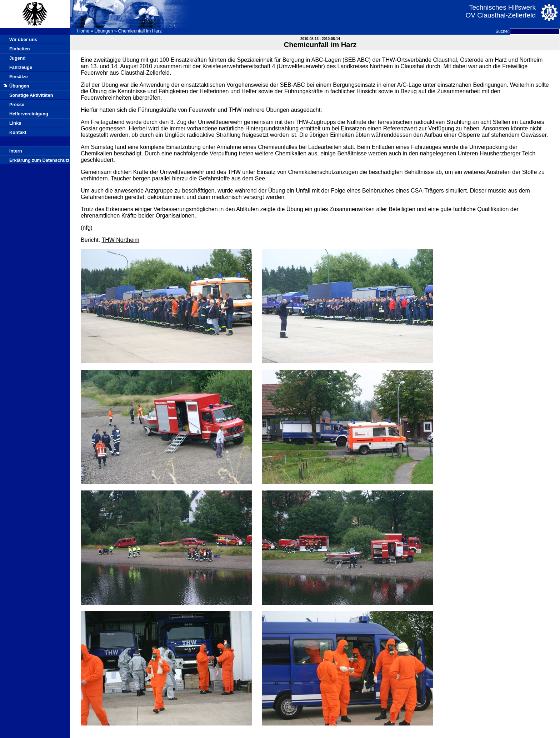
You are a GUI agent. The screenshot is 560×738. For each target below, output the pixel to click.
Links (15, 123)
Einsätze (19, 77)
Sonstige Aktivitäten (31, 95)
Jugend (17, 58)
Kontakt (18, 132)
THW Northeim (120, 240)
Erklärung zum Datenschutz (39, 160)
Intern (16, 151)
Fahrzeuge (21, 67)
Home (83, 31)
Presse (17, 104)
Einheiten (20, 49)
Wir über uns (23, 39)
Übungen (104, 31)
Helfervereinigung (29, 114)
